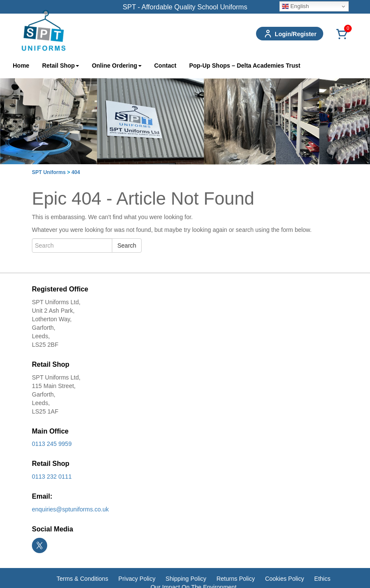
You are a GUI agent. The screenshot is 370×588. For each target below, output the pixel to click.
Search (127, 245)
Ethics (322, 579)
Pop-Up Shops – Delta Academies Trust (245, 66)
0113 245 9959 (52, 444)
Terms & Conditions (82, 579)
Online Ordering (117, 66)
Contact (165, 66)
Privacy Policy (137, 579)
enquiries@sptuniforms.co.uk (70, 509)
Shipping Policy (186, 579)
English (295, 6)
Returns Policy (236, 579)
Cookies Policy (285, 579)
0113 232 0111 (52, 477)
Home (21, 66)
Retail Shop (61, 66)
